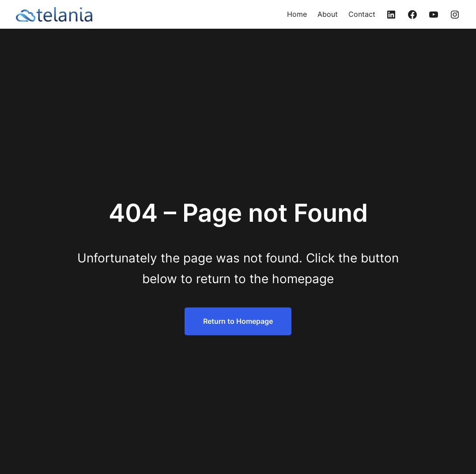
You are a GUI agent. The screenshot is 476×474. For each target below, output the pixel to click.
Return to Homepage (238, 321)
